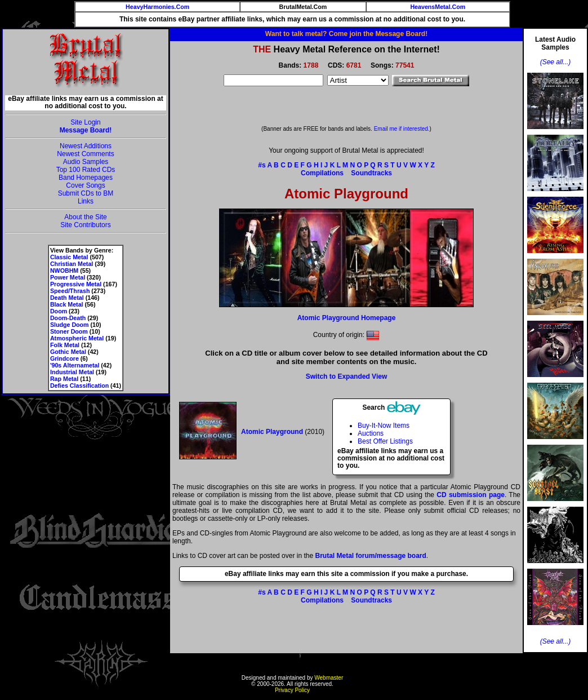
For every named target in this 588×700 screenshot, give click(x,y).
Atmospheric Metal (77, 338)
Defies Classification (79, 386)
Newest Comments (85, 154)
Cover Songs (85, 185)
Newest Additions (86, 146)
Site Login (85, 122)
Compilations (322, 173)
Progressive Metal (76, 284)
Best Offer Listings (385, 441)
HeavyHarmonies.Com (157, 7)
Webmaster (329, 678)
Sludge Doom (70, 325)
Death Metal (67, 298)
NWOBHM (64, 271)
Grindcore (64, 358)
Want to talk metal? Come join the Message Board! (346, 34)
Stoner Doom (69, 331)
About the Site (85, 217)
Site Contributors (85, 225)
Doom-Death (68, 318)
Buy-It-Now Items (384, 426)
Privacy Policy (292, 690)
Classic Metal (69, 257)
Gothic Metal (68, 352)
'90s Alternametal (75, 365)
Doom (59, 311)
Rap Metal (64, 379)
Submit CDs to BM (86, 193)
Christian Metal (72, 264)
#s (262, 165)
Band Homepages (86, 178)
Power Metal (68, 277)
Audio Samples (86, 162)
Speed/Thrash (70, 291)
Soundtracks (371, 173)
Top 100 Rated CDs (86, 170)
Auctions (371, 433)
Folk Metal (65, 345)
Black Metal (67, 304)
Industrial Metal (72, 372)
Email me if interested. (402, 129)
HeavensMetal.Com (438, 7)
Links (86, 201)
